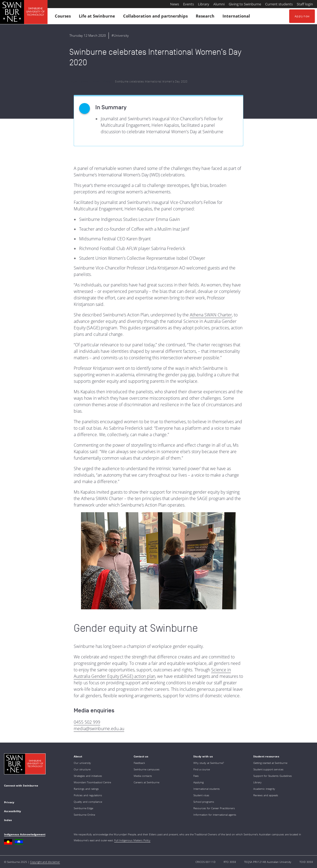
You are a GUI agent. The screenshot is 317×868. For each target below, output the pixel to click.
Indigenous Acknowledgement (25, 834)
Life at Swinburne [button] (98, 17)
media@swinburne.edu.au (99, 729)
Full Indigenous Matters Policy (132, 840)
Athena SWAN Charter (211, 315)
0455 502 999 (87, 722)
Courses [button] (64, 17)
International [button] (237, 17)
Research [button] (206, 17)
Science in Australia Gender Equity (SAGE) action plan (152, 673)
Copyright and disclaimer (45, 862)
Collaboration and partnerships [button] (156, 17)
